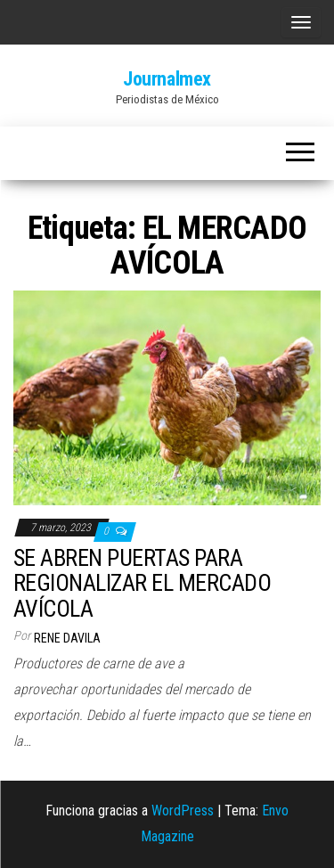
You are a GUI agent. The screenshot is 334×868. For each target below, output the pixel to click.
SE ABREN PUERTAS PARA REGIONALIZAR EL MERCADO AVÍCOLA (142, 583)
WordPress (183, 811)
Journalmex (167, 79)
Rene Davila (67, 638)
